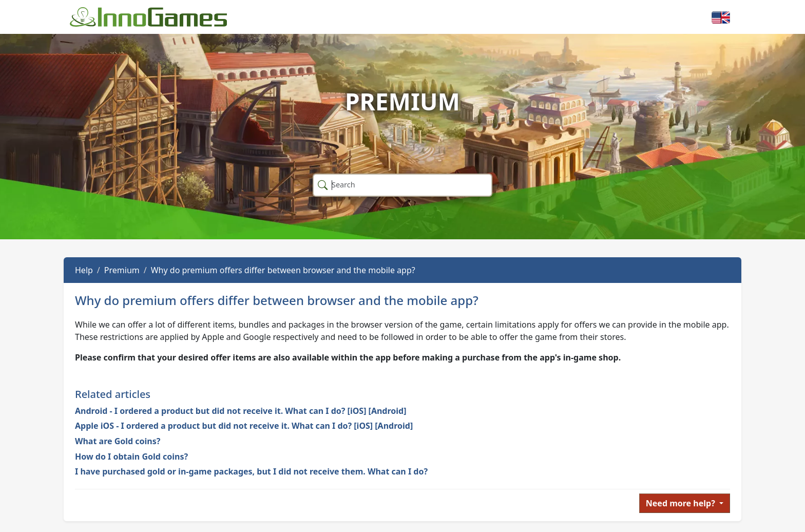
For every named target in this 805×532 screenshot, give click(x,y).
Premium (122, 270)
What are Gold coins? (118, 441)
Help (84, 270)
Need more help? (682, 503)
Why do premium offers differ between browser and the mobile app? (283, 270)
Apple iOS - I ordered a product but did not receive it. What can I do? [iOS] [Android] (244, 426)
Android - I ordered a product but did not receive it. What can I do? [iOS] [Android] (241, 411)
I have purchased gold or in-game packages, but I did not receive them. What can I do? (251, 471)
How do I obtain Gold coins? (131, 457)
